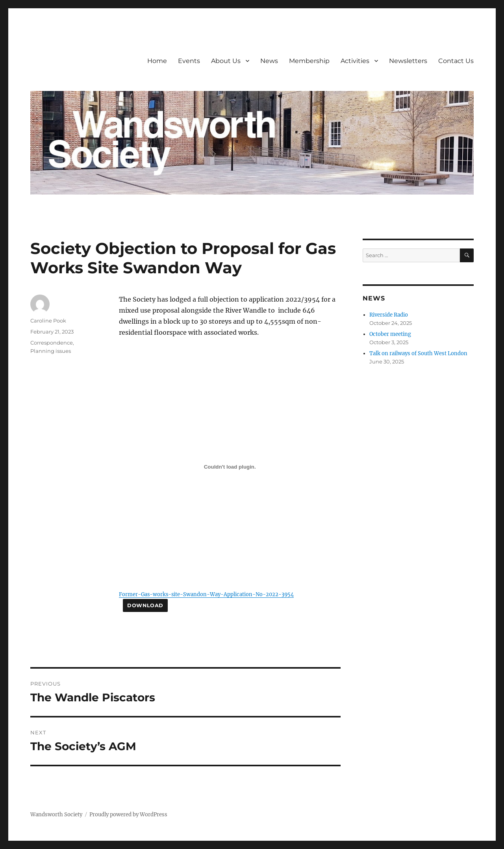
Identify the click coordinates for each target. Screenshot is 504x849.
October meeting (390, 334)
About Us (226, 61)
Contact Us (456, 61)
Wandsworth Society (56, 815)
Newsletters (408, 61)
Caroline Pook (48, 321)
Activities (355, 61)
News (269, 61)
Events (189, 61)
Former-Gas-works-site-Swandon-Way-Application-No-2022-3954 (206, 594)
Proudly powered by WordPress (128, 815)
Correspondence (52, 343)
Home (157, 61)
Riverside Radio (389, 315)
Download (145, 605)
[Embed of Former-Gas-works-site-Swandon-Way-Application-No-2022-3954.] (230, 467)
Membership (309, 61)
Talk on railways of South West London (418, 353)
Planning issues (51, 351)
